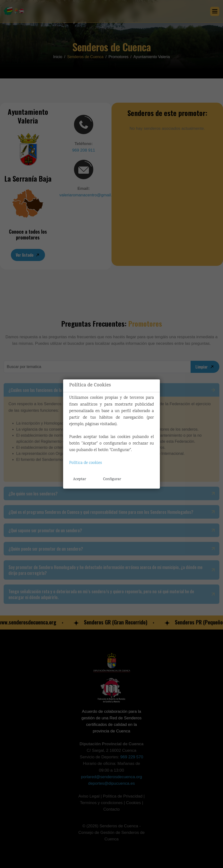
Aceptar (80, 479)
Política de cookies (85, 463)
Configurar (112, 479)
